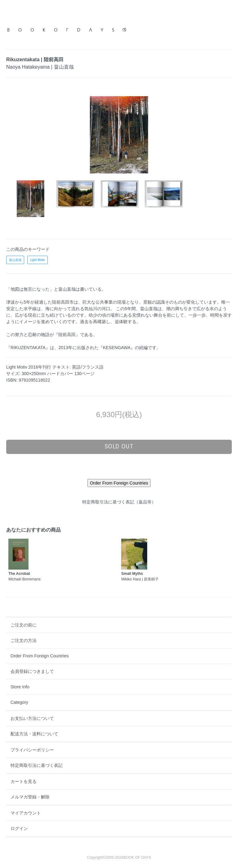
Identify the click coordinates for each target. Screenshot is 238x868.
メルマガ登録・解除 (30, 797)
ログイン (19, 828)
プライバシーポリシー (32, 750)
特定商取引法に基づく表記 (37, 765)
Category (19, 702)
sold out (119, 447)
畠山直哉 (15, 260)
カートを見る (24, 781)
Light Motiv (37, 260)
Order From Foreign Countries (40, 656)
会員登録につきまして (32, 671)
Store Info (20, 687)
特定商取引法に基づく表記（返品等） (119, 502)
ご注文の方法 (24, 640)
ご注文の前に (24, 625)
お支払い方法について (32, 718)
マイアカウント (26, 813)
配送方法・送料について (34, 734)
